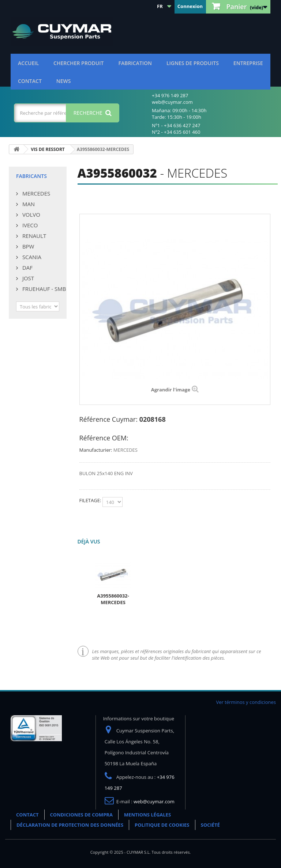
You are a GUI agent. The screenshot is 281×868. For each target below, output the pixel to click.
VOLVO (31, 215)
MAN (28, 204)
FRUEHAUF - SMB (43, 289)
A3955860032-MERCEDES (113, 599)
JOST (27, 278)
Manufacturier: (96, 450)
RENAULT (33, 236)
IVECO (29, 225)
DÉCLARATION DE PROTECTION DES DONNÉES (70, 825)
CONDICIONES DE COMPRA (81, 815)
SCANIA (31, 257)
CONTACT (30, 81)
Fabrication (135, 63)
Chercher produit (78, 63)
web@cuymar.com (154, 801)
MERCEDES (35, 193)
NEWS (64, 81)
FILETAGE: (91, 500)
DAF (27, 268)
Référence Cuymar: (108, 419)
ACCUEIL (28, 63)
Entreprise (248, 63)
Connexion (190, 6)
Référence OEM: (104, 438)
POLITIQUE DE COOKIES (162, 825)
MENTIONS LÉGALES (147, 815)
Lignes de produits (193, 63)
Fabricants (31, 176)
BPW (27, 246)
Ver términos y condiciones (246, 702)
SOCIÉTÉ (210, 825)
